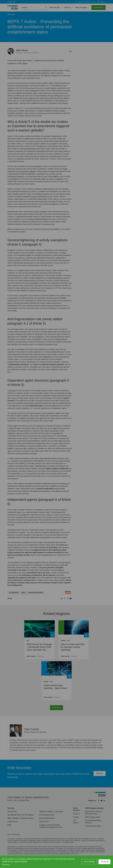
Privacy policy (6, 865)
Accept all (104, 862)
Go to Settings (89, 862)
